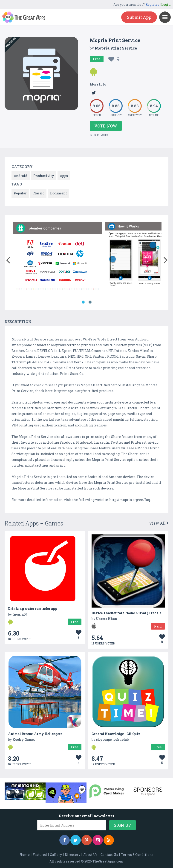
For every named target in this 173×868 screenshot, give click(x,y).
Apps (64, 176)
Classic (38, 193)
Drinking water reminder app (33, 609)
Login (166, 4)
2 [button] (90, 302)
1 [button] (83, 302)
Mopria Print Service (116, 48)
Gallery (56, 855)
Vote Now (106, 126)
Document (59, 193)
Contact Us (109, 855)
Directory (73, 855)
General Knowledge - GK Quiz (116, 734)
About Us (90, 855)
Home (25, 855)
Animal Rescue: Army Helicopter (35, 734)
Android (21, 176)
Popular (20, 193)
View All (159, 523)
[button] (8, 259)
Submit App (139, 17)
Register (152, 4)
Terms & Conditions (137, 855)
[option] (58, 258)
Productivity (44, 176)
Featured (40, 855)
